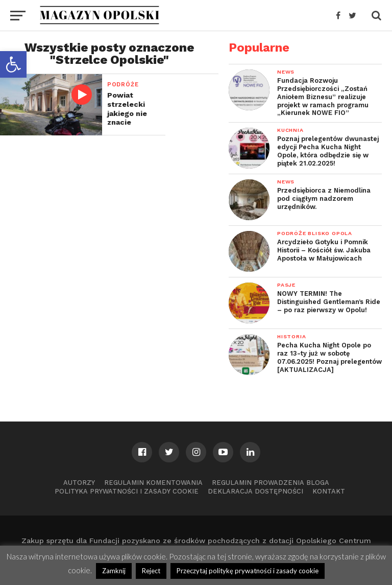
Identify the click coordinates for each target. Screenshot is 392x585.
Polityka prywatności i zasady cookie (127, 491)
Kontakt (329, 491)
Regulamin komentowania (153, 483)
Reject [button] (151, 571)
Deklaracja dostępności (255, 491)
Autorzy (79, 483)
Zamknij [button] (114, 571)
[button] (13, 64)
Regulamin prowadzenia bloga (271, 483)
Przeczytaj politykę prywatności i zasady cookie (248, 571)
